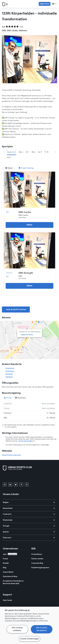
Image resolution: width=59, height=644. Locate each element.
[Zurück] (4, 152)
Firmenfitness (37, 554)
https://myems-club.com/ (11, 455)
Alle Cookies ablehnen (17, 629)
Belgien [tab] (29, 502)
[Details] (29, 190)
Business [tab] (20, 398)
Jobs (5, 554)
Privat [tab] (8, 398)
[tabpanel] (29, 411)
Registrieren (45, 4)
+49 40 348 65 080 (25, 441)
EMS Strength (26, 273)
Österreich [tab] (29, 538)
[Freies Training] (26, 168)
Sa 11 (9, 158)
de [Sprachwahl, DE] (54, 4)
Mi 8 (33, 152)
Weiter (29, 225)
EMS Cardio (25, 212)
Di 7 (27, 152)
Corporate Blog (37, 563)
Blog (5, 568)
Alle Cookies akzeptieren (42, 629)
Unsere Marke (8, 572)
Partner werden (37, 559)
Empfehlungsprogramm (40, 568)
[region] (29, 625)
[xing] (27, 485)
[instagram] (5, 485)
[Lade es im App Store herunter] (11, 477)
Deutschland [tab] (29, 508)
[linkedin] (10, 485)
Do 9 (40, 152)
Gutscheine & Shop (10, 577)
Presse (5, 559)
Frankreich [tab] (29, 514)
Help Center (8, 600)
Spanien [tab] (29, 532)
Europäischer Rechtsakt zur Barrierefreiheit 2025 (13, 582)
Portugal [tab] (29, 526)
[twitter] (16, 485)
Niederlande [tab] (29, 520)
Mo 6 (21, 152)
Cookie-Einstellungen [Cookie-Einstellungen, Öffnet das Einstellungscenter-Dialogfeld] (29, 639)
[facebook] (21, 485)
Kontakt (6, 563)
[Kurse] (9, 168)
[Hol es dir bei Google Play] (29, 477)
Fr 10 (47, 152)
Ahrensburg (10, 368)
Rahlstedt (9, 374)
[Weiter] (55, 152)
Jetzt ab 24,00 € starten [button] (16, 310)
